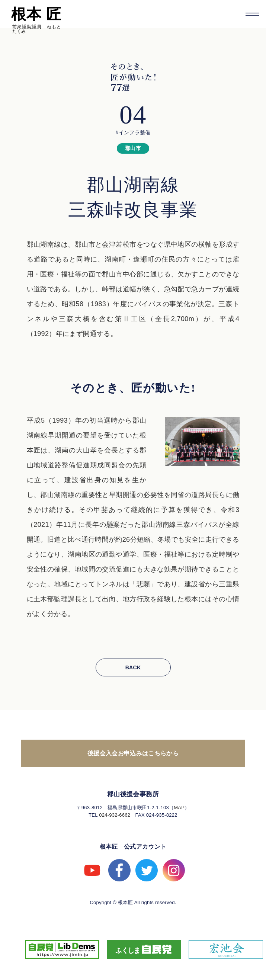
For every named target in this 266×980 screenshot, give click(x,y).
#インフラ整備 (133, 132)
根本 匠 (36, 14)
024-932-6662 (115, 815)
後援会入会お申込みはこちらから (133, 753)
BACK (133, 667)
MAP (179, 808)
